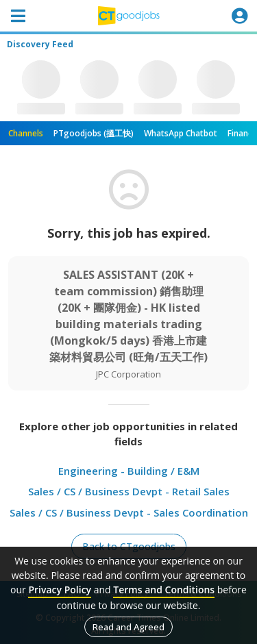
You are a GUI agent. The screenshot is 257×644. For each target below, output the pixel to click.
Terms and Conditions (164, 590)
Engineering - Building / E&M (129, 471)
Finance (242, 133)
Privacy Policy (60, 590)
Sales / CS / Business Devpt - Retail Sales (129, 491)
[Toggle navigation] (18, 16)
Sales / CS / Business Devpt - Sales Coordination (129, 512)
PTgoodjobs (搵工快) (94, 133)
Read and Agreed (128, 627)
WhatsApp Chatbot (181, 133)
